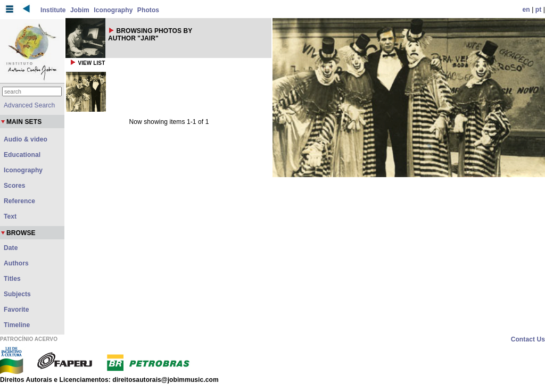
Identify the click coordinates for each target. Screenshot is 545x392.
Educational (22, 155)
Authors (16, 263)
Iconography (113, 10)
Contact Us (528, 339)
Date (11, 248)
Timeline (17, 325)
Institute (53, 10)
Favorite (16, 310)
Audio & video (26, 139)
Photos (148, 10)
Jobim (80, 10)
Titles (12, 279)
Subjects (17, 294)
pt (539, 10)
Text (10, 216)
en (526, 10)
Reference (19, 201)
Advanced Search (29, 105)
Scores (15, 186)
